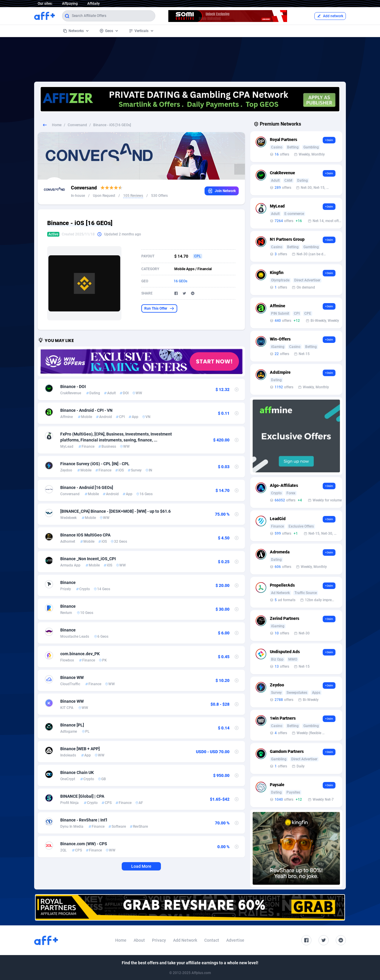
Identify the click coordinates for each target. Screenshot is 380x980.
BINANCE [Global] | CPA (82, 796)
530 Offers (159, 196)
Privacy (159, 940)
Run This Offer (159, 308)
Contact (212, 940)
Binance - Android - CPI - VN (86, 410)
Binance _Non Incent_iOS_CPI (88, 559)
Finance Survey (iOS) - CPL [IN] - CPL (95, 464)
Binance (68, 582)
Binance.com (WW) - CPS (84, 844)
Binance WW (72, 677)
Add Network (185, 940)
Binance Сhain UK (77, 772)
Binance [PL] (72, 725)
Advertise (235, 940)
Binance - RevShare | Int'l (84, 820)
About (139, 940)
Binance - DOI (73, 387)
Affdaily (94, 4)
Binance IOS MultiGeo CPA (85, 535)
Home (57, 125)
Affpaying (70, 4)
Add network (330, 16)
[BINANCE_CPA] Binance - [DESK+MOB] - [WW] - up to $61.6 (115, 511)
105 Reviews (133, 196)
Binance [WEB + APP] (80, 749)
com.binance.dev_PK (80, 654)
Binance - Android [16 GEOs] (87, 487)
